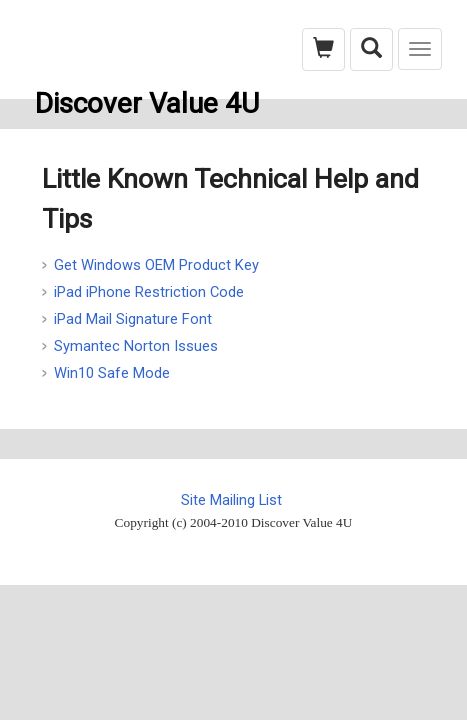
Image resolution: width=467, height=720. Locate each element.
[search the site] (371, 49)
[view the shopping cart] (323, 49)
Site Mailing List (231, 500)
